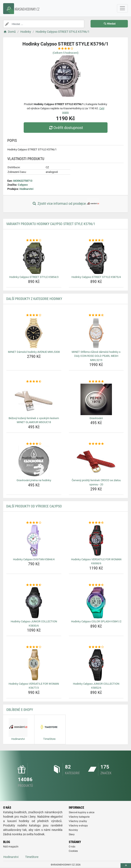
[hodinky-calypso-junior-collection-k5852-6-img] (96, 665)
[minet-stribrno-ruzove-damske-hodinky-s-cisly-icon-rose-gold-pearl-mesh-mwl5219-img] (96, 333)
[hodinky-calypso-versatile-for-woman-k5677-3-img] (34, 665)
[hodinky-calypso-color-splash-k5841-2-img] (96, 603)
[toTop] (126, 866)
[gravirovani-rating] (96, 382)
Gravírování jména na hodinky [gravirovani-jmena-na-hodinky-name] (34, 480)
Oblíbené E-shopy (20, 710)
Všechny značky (78, 821)
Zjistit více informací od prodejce (65, 204)
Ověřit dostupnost (65, 128)
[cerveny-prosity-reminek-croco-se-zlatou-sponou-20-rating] (96, 444)
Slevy (72, 834)
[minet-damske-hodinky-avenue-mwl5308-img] (34, 333)
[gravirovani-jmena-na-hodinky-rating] (34, 444)
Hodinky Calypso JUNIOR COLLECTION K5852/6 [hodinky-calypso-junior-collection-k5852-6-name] (96, 686)
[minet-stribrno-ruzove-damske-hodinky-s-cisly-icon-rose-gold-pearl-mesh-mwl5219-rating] (96, 315)
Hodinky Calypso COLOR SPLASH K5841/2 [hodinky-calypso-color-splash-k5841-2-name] (96, 621)
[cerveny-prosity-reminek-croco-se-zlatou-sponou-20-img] (96, 461)
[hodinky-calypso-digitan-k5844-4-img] (34, 541)
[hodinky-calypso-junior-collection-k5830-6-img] (34, 603)
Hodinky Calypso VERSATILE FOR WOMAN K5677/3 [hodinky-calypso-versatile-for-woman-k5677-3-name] (34, 686)
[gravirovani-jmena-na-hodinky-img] (34, 461)
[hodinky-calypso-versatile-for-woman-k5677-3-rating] (34, 647)
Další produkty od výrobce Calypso (34, 506)
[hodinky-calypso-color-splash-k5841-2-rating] (96, 585)
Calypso (23, 185)
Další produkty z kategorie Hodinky (34, 299)
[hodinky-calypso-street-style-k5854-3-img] (34, 258)
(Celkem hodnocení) (66, 53)
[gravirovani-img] (96, 399)
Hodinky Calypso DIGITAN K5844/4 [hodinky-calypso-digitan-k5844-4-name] (34, 559)
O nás (72, 847)
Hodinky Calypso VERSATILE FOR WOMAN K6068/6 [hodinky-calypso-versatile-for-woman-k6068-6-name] (96, 561)
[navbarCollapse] (122, 8)
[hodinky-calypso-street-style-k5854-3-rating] (34, 240)
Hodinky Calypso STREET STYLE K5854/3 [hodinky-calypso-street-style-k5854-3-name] (34, 277)
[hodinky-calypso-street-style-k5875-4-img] (96, 258)
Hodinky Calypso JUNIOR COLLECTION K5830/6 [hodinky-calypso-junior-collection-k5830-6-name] (34, 624)
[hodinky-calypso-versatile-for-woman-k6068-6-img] (96, 541)
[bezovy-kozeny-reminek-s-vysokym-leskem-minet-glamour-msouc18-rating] (34, 382)
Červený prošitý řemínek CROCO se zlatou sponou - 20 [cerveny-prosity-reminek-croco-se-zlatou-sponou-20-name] (96, 482)
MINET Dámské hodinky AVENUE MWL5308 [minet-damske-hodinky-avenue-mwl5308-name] (34, 352)
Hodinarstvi (26, 189)
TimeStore (32, 857)
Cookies (73, 851)
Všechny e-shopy (78, 826)
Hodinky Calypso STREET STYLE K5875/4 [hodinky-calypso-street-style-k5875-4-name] (96, 277)
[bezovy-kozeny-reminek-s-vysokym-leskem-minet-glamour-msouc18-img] (34, 399)
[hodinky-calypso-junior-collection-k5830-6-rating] (34, 585)
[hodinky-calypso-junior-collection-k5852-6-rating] (96, 647)
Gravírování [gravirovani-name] (96, 418)
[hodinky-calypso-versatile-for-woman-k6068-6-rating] (96, 523)
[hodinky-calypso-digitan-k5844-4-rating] (34, 523)
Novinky (73, 830)
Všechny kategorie (79, 817)
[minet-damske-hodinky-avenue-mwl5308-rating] (34, 315)
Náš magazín (11, 847)
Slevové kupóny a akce (82, 812)
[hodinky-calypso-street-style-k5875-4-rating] (96, 240)
